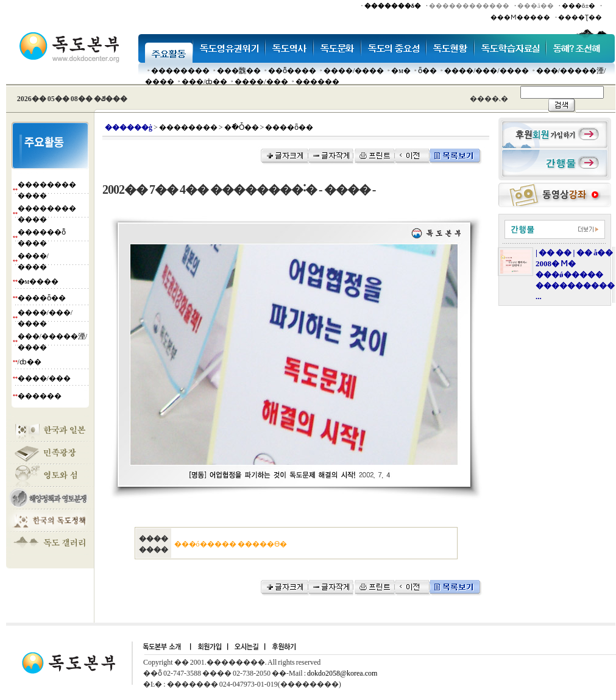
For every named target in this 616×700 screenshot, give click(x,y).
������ (317, 82)
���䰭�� (239, 71)
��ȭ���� (292, 71)
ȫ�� (427, 71)
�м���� (38, 281)
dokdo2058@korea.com (342, 673)
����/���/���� (487, 71)
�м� (401, 71)
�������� (180, 71)
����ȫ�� (42, 298)
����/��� (261, 82)
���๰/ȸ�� (204, 82)
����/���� (354, 71)
